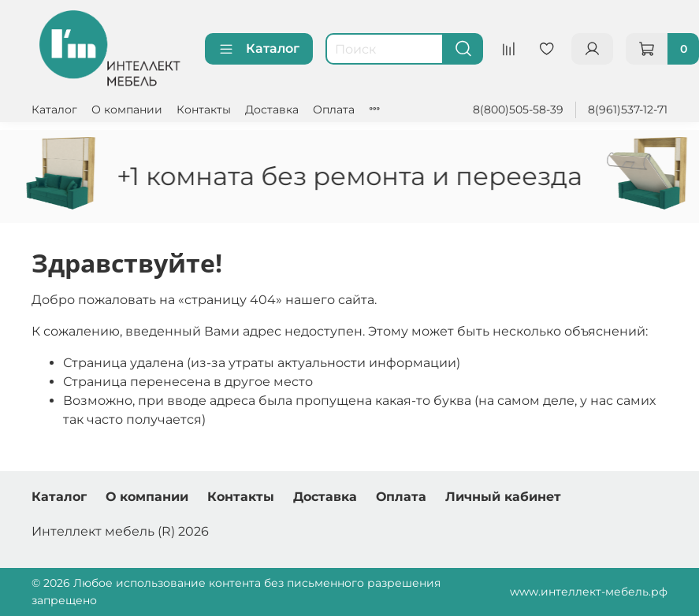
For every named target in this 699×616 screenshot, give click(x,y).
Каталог (259, 49)
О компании (127, 109)
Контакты (204, 109)
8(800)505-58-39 (518, 109)
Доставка (272, 109)
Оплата (334, 109)
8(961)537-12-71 (628, 109)
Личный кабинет (503, 497)
